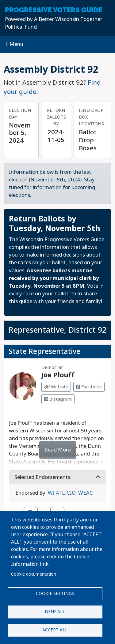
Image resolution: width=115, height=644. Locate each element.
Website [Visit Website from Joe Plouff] (56, 387)
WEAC (86, 493)
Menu (15, 44)
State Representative (44, 351)
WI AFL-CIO (62, 493)
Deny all (55, 612)
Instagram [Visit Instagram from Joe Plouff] (58, 399)
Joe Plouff (58, 375)
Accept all (55, 630)
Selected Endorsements (57, 477)
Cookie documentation (34, 574)
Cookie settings (55, 593)
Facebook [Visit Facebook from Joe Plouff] (89, 387)
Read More (58, 450)
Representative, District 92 (57, 330)
